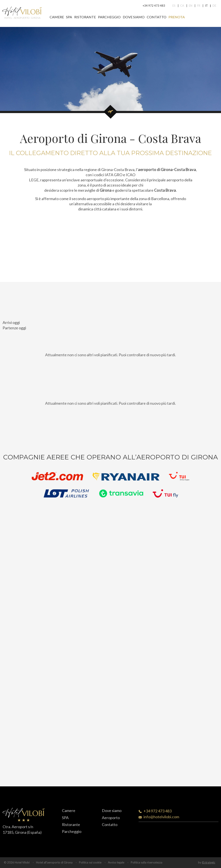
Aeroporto (111, 818)
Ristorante (85, 17)
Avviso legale (116, 862)
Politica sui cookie (90, 862)
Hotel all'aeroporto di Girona (54, 862)
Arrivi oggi (11, 322)
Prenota (177, 17)
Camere (57, 17)
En (191, 6)
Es (174, 6)
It (206, 6)
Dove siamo (134, 17)
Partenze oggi (14, 328)
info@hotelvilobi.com (161, 817)
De (214, 6)
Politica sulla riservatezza (147, 862)
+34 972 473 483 (154, 6)
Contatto (157, 17)
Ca (182, 6)
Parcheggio (109, 17)
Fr (199, 6)
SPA (69, 17)
